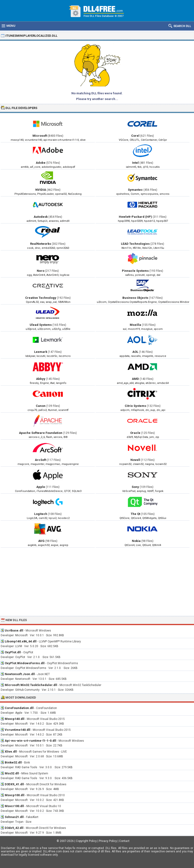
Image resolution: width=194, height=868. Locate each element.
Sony (135, 487)
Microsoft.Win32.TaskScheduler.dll (31, 685)
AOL (135, 352)
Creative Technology (41, 298)
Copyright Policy (86, 841)
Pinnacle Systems (135, 271)
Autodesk (41, 217)
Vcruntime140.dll (18, 730)
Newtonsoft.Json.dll (20, 674)
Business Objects (135, 298)
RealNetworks (41, 244)
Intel (135, 163)
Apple (41, 487)
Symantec (135, 190)
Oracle (135, 433)
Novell (135, 460)
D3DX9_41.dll (14, 784)
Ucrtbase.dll (14, 630)
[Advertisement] (97, 582)
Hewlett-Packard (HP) (135, 217)
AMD (135, 379)
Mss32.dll (12, 773)
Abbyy (41, 379)
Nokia (136, 541)
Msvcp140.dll (15, 719)
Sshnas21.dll (14, 817)
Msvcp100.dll (15, 795)
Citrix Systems (135, 406)
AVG (41, 541)
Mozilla (135, 325)
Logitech (41, 514)
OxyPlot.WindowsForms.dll (25, 663)
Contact (124, 841)
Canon (41, 406)
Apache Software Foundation (41, 433)
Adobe (41, 163)
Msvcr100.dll (14, 806)
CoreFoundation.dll (19, 708)
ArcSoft (41, 460)
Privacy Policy (108, 841)
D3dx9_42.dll (14, 828)
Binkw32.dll (13, 762)
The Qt (135, 514)
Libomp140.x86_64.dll (21, 641)
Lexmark (41, 352)
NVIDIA (41, 190)
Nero (41, 271)
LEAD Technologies (135, 244)
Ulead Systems (41, 325)
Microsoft (40, 136)
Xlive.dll (11, 752)
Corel (135, 136)
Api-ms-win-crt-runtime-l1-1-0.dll (30, 741)
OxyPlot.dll (13, 652)
